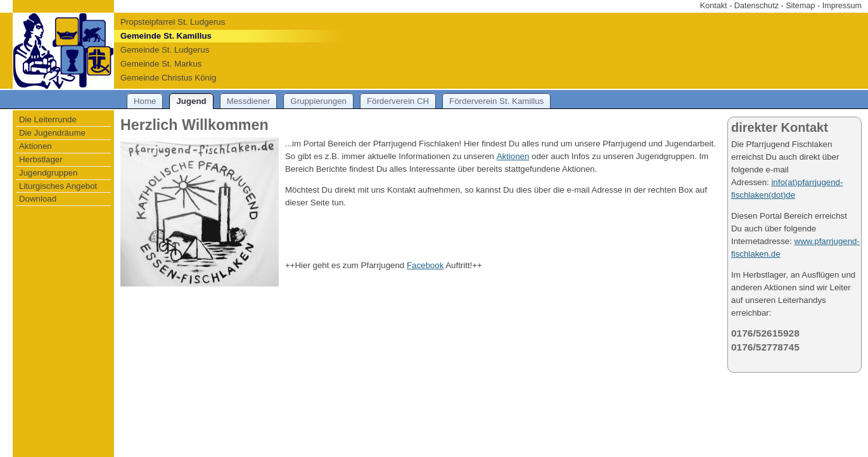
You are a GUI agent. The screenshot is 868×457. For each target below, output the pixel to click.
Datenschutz (756, 6)
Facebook (425, 265)
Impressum (842, 6)
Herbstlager (41, 159)
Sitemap (800, 6)
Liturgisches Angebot (58, 186)
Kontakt (714, 6)
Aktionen (35, 146)
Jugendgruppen (48, 173)
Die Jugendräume (52, 133)
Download (38, 199)
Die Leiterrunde (48, 119)
